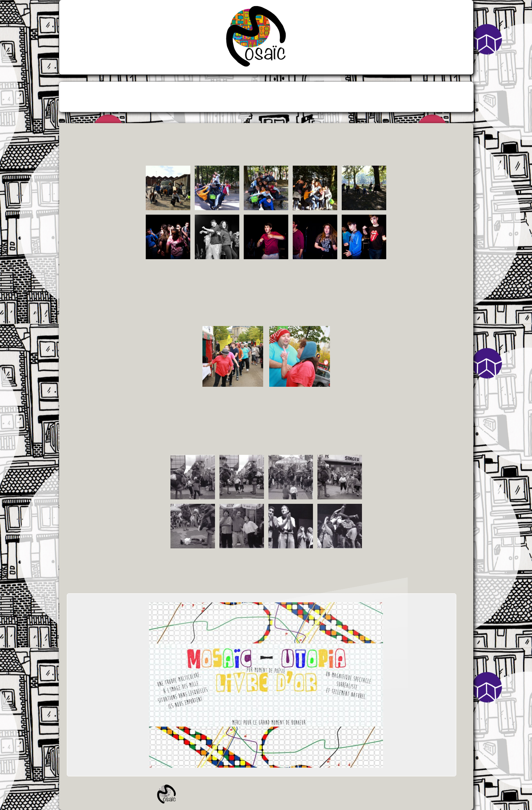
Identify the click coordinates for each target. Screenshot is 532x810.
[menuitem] (238, 97)
